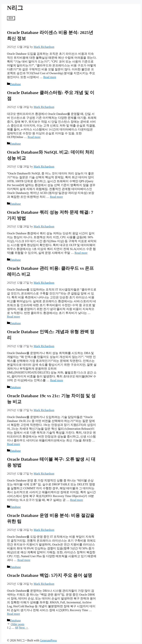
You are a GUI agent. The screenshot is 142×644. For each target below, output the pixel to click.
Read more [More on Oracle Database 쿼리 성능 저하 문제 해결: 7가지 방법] (81, 253)
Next (24, 628)
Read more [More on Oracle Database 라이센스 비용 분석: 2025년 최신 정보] (50, 77)
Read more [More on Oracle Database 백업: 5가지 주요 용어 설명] (13, 614)
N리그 (15, 8)
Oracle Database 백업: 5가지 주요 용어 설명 (50, 575)
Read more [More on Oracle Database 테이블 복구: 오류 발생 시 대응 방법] (77, 500)
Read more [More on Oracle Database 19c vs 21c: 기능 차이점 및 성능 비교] (13, 444)
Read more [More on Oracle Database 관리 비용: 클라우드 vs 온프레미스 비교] (13, 317)
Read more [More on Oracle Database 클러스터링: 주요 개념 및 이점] (34, 137)
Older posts (17, 624)
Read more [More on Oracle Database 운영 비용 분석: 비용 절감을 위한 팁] (24, 560)
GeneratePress (48, 640)
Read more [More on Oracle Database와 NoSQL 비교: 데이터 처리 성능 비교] (56, 197)
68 (17, 628)
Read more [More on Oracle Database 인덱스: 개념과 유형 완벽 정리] (57, 380)
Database (15, 84)
